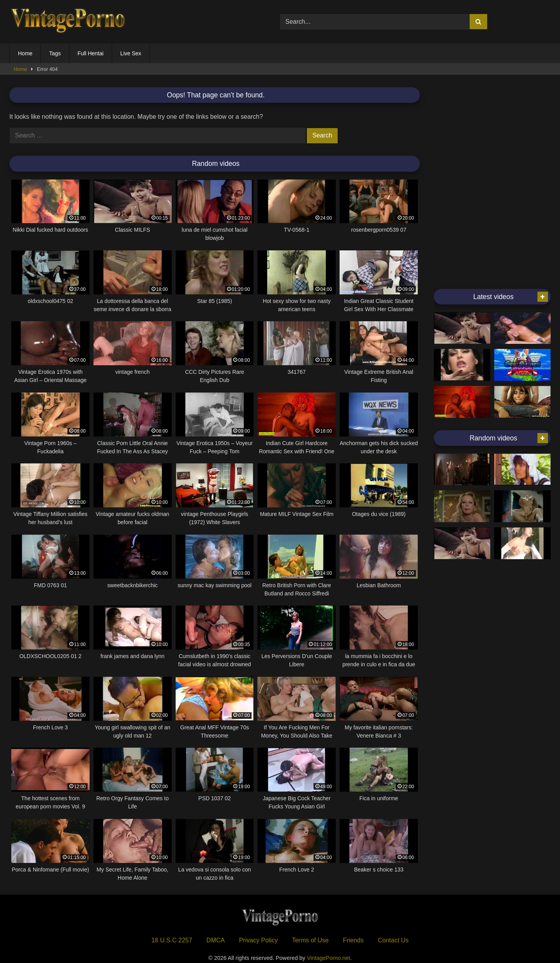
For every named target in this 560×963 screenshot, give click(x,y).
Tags (55, 53)
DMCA (216, 940)
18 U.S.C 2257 (172, 940)
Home (25, 53)
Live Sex (131, 53)
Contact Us (393, 940)
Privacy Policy (259, 940)
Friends (353, 940)
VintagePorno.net (328, 958)
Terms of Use (310, 940)
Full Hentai (91, 53)
